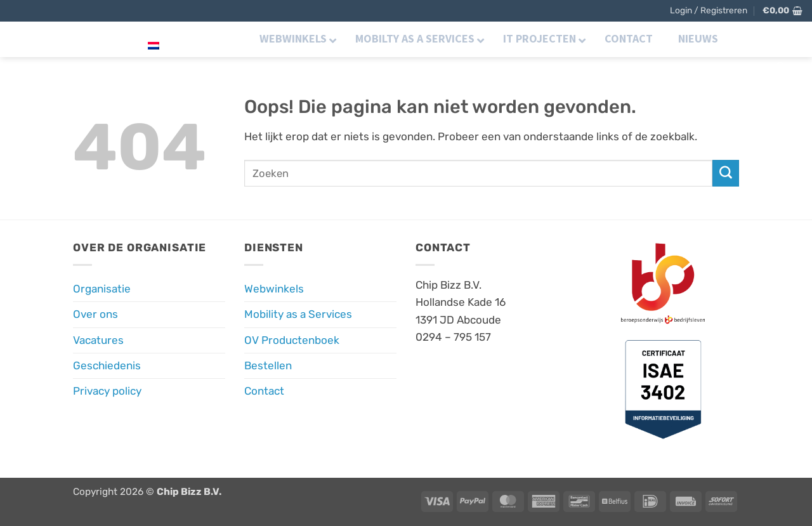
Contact (264, 391)
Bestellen (268, 365)
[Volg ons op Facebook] (750, 38)
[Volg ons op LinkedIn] (785, 38)
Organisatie (102, 289)
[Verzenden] (726, 173)
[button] (709, 11)
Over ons (95, 314)
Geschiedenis (107, 365)
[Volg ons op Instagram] (767, 38)
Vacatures (98, 340)
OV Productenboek (292, 340)
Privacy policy (107, 391)
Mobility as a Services (298, 314)
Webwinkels (274, 289)
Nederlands (185, 38)
